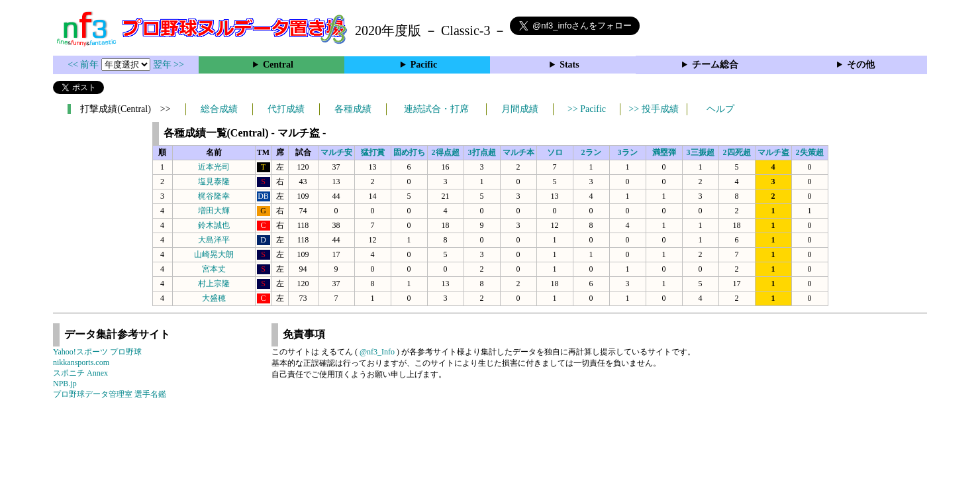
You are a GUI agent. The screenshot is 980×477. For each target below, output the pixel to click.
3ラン (628, 152)
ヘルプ (720, 109)
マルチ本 (518, 152)
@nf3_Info (377, 352)
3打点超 (482, 152)
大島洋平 (214, 240)
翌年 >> (169, 65)
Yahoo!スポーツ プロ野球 (97, 352)
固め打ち (409, 152)
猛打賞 (373, 152)
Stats (569, 65)
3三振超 (701, 152)
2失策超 (810, 152)
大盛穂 (214, 298)
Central (278, 65)
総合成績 (219, 109)
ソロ (555, 152)
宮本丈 (214, 269)
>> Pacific (587, 109)
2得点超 (446, 152)
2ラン (591, 152)
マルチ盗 (773, 152)
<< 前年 (84, 65)
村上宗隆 (214, 284)
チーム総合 (715, 65)
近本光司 (214, 167)
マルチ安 (336, 152)
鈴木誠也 (214, 225)
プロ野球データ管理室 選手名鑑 (110, 394)
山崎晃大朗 (214, 254)
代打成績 (286, 109)
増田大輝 (214, 211)
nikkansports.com (81, 362)
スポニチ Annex (80, 373)
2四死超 (737, 152)
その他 (861, 65)
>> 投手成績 (653, 109)
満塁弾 (664, 152)
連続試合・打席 (436, 109)
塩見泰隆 (214, 182)
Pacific (424, 65)
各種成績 (353, 109)
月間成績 (520, 109)
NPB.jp (65, 384)
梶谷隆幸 (214, 196)
